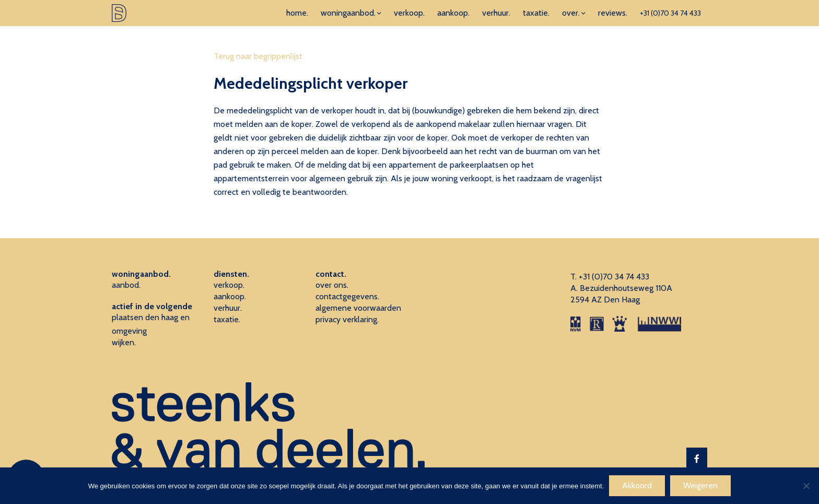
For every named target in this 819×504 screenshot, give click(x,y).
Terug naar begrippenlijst (258, 56)
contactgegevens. (347, 296)
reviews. (613, 13)
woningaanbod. (348, 13)
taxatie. (536, 13)
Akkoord (637, 485)
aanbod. (126, 285)
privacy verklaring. (347, 319)
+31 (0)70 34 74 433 (670, 13)
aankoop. (453, 13)
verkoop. (409, 13)
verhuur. (496, 13)
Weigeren (700, 485)
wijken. (124, 342)
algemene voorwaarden (358, 308)
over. (571, 13)
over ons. (332, 285)
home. (297, 13)
